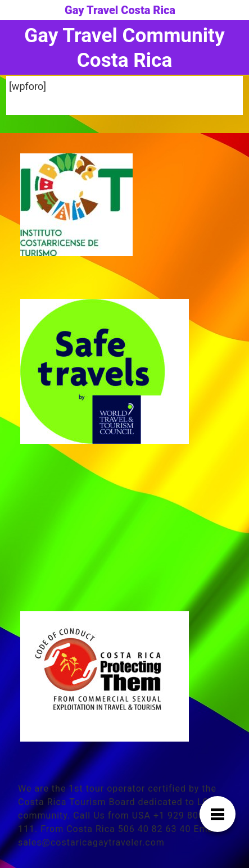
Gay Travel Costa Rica (120, 10)
